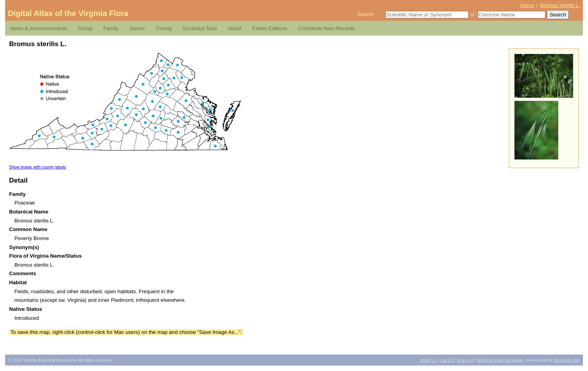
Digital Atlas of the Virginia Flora (68, 13)
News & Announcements (39, 28)
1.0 (465, 360)
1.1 (429, 360)
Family (111, 28)
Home (527, 5)
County (164, 28)
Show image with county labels (38, 167)
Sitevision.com (567, 360)
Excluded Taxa (200, 28)
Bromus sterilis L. (560, 5)
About (235, 28)
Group (85, 28)
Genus (137, 28)
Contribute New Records (326, 28)
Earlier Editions (270, 28)
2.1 (447, 360)
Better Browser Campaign (500, 360)
